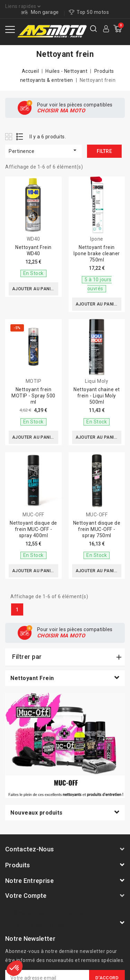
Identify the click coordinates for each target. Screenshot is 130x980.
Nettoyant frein (32, 678)
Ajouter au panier (34, 289)
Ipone (97, 239)
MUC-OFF (33, 515)
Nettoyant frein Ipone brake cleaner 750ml (97, 253)
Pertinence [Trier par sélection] (44, 150)
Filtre (104, 151)
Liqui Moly (97, 381)
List (20, 136)
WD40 (33, 239)
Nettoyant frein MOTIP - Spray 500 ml (33, 396)
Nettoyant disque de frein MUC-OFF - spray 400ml (33, 529)
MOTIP (34, 381)
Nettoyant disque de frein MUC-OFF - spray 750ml (97, 529)
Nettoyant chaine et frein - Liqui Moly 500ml (97, 396)
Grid (10, 136)
